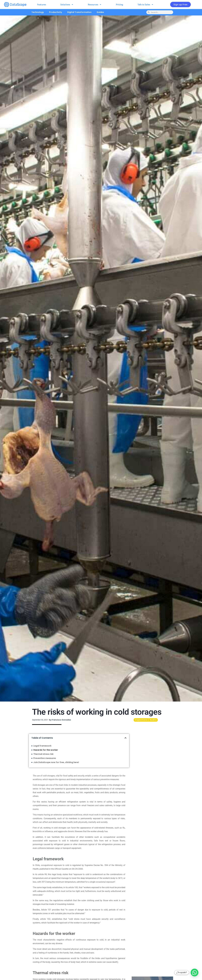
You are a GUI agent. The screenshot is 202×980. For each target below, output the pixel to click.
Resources (95, 5)
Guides (100, 12)
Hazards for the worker (46, 750)
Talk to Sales (146, 5)
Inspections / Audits (146, 720)
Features (42, 5)
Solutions (67, 5)
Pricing (120, 5)
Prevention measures (45, 758)
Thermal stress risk (43, 754)
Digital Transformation (79, 12)
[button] (125, 738)
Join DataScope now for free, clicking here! (56, 762)
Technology (38, 12)
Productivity (56, 12)
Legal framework (42, 746)
